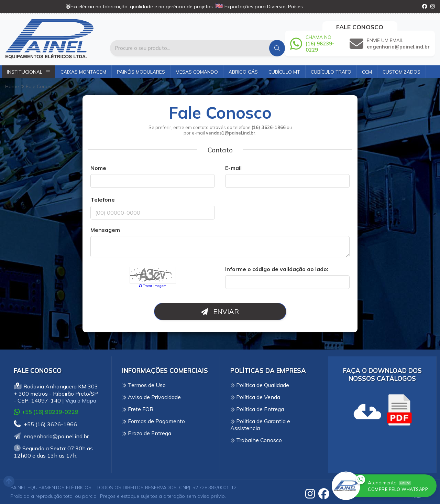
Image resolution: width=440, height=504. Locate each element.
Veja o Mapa (81, 400)
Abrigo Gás (243, 72)
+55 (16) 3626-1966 (45, 424)
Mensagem (105, 230)
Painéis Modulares (141, 72)
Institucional (28, 72)
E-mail (233, 168)
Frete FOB (138, 409)
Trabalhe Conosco (256, 440)
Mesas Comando (197, 72)
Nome (98, 168)
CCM (367, 72)
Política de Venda (255, 397)
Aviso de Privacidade (151, 397)
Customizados (401, 72)
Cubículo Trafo (331, 72)
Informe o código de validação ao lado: (277, 269)
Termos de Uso (144, 385)
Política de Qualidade (260, 385)
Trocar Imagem (153, 286)
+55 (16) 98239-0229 (46, 412)
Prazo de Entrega (147, 433)
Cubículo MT (284, 72)
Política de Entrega (257, 409)
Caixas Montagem (83, 72)
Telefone (103, 200)
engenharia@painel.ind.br (51, 436)
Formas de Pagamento (153, 421)
